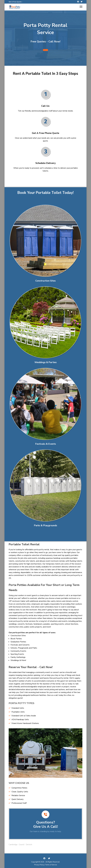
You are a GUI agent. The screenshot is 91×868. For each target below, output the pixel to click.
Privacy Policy (39, 865)
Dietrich (29, 845)
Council (22, 845)
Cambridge (13, 845)
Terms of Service (51, 865)
